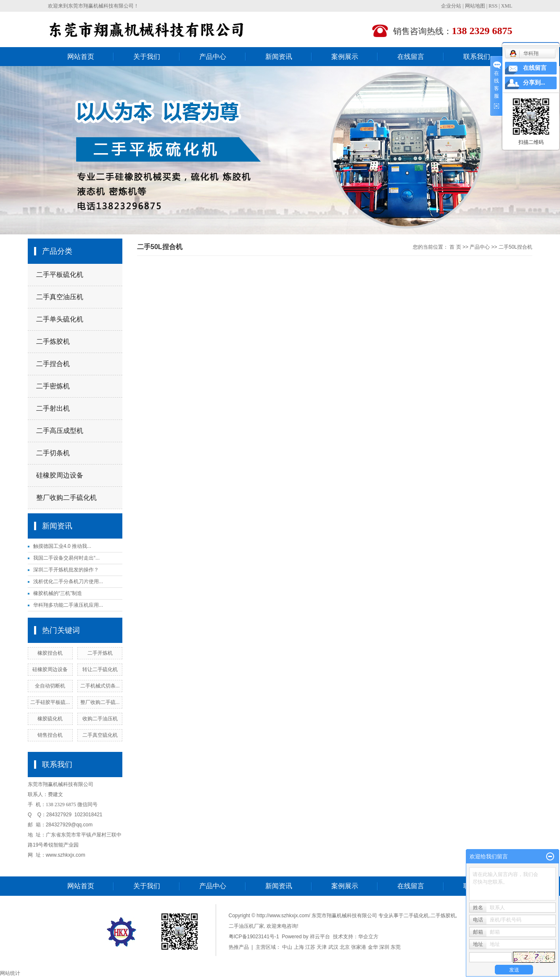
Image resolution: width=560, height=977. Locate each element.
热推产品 (239, 947)
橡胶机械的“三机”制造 (58, 593)
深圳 (384, 947)
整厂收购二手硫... (100, 702)
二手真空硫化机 (100, 735)
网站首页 (81, 57)
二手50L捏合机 (515, 247)
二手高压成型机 (60, 431)
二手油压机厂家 (246, 926)
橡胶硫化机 (50, 719)
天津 (322, 947)
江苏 (310, 947)
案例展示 (345, 57)
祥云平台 (320, 937)
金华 (373, 947)
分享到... (534, 83)
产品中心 (213, 57)
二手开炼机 (100, 653)
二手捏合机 (53, 364)
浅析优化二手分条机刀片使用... (68, 581)
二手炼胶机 (53, 341)
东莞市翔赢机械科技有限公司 (101, 6)
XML (507, 6)
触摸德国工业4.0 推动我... (62, 546)
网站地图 (475, 6)
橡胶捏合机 (50, 653)
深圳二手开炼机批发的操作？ (66, 570)
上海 (299, 947)
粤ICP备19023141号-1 (254, 937)
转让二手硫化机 (100, 669)
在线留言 (411, 57)
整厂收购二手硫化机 (66, 498)
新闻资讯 (279, 57)
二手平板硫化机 (60, 275)
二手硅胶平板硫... (50, 702)
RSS (493, 6)
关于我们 (147, 57)
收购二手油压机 (100, 719)
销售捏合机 (50, 735)
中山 (287, 947)
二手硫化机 (416, 916)
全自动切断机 (50, 686)
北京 (345, 947)
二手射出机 (53, 408)
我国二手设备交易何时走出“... (66, 558)
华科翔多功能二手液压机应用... (68, 605)
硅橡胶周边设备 (60, 475)
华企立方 (368, 937)
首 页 (455, 247)
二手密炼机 (53, 386)
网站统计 (10, 973)
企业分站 (451, 6)
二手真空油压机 (60, 297)
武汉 (333, 947)
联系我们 (477, 57)
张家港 (359, 947)
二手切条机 (53, 453)
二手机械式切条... (100, 686)
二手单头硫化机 (60, 319)
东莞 (396, 947)
